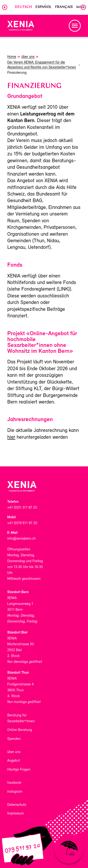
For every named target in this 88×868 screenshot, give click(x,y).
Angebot (14, 761)
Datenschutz (17, 805)
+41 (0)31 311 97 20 (22, 508)
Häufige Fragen (19, 770)
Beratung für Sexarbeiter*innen (21, 718)
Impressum (16, 814)
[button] (75, 26)
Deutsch (23, 7)
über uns (14, 752)
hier (11, 437)
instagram (15, 792)
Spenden (14, 739)
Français (64, 7)
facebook (14, 783)
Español (43, 7)
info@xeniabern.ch (21, 539)
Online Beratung (20, 730)
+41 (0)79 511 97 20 (22, 523)
